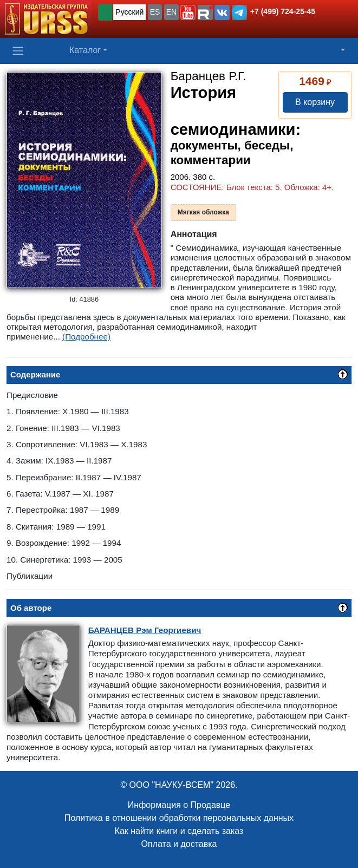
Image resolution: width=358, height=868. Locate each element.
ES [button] (155, 12)
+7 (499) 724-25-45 (283, 11)
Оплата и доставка (179, 844)
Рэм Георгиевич (145, 630)
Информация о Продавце (179, 805)
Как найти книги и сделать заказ (179, 831)
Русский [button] (129, 12)
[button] (188, 12)
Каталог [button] (85, 50)
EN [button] (171, 12)
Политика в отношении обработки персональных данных (179, 818)
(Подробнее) (86, 337)
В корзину (315, 102)
